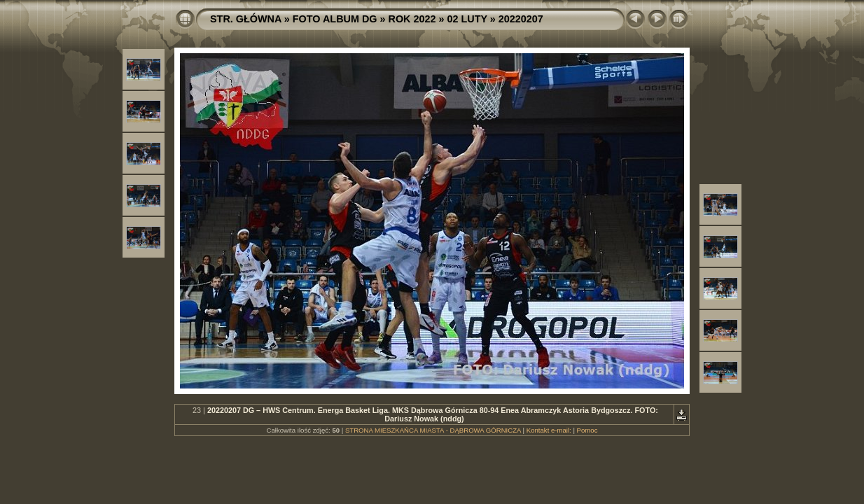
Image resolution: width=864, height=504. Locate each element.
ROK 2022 (412, 19)
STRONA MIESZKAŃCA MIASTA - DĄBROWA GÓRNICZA (433, 430)
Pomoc (587, 430)
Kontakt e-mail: (549, 430)
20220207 (521, 19)
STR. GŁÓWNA (246, 19)
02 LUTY (467, 19)
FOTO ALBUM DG (335, 19)
